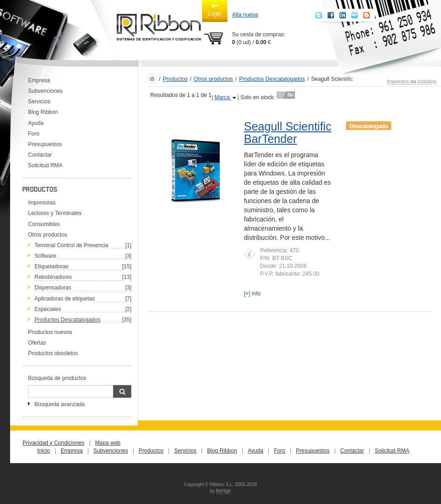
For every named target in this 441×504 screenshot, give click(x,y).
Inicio (44, 451)
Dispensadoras (53, 288)
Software (45, 256)
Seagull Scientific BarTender (288, 133)
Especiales (48, 309)
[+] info (252, 294)
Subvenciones (45, 91)
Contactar (40, 155)
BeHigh (223, 491)
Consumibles (44, 224)
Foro (34, 134)
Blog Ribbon (43, 112)
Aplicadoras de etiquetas (65, 299)
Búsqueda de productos (57, 378)
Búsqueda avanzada (59, 404)
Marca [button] (225, 97)
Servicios (39, 102)
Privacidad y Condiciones (54, 443)
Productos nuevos (50, 332)
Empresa (39, 80)
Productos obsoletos (53, 353)
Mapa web (108, 443)
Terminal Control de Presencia (71, 245)
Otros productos (48, 235)
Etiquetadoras (51, 266)
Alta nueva (245, 15)
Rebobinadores (53, 277)
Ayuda (36, 123)
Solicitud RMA (45, 165)
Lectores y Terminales (55, 213)
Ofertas (37, 343)
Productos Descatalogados (272, 79)
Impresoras (42, 203)
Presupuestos (45, 144)
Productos (175, 79)
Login (215, 10)
